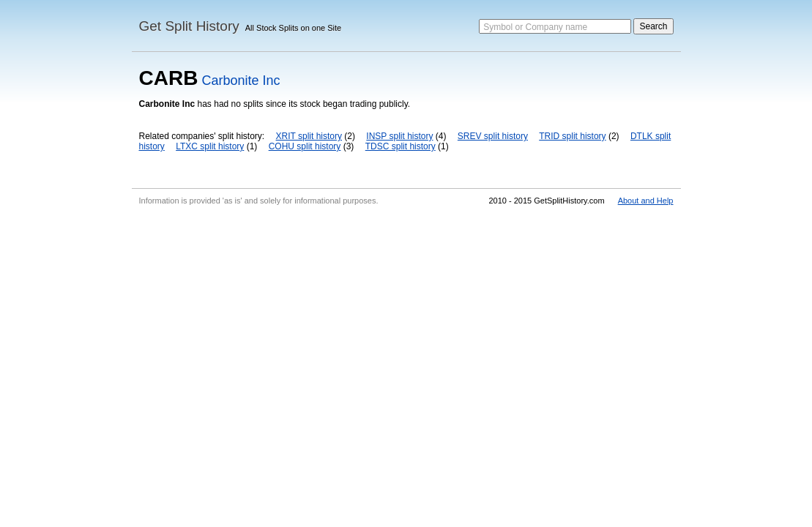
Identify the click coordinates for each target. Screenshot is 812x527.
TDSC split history (401, 146)
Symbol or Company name (535, 27)
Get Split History (189, 26)
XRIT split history (309, 136)
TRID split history (572, 136)
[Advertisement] (406, 321)
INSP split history (399, 136)
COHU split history (305, 146)
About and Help (646, 201)
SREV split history (493, 136)
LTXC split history (210, 146)
